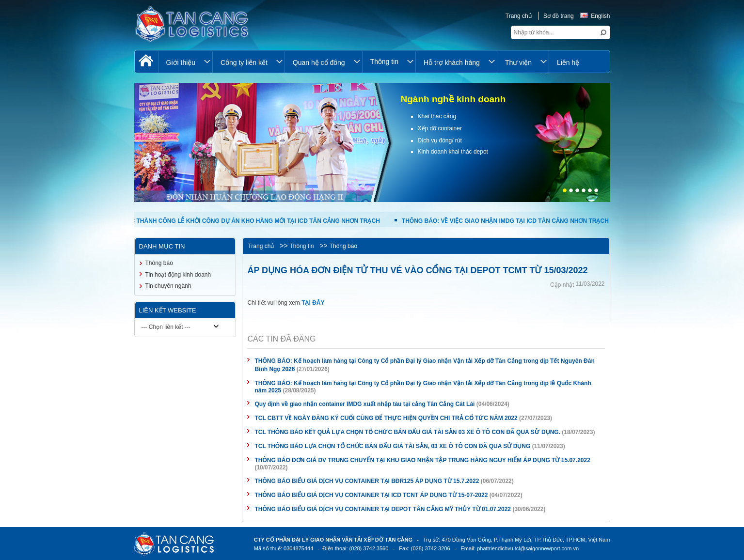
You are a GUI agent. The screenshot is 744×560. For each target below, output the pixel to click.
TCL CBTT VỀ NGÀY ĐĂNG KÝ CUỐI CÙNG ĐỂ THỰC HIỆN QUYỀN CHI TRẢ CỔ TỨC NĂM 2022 (386, 418)
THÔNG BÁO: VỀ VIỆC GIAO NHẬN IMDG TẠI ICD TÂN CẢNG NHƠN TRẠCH (507, 221)
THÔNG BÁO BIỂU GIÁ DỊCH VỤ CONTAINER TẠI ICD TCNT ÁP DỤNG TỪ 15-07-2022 (371, 495)
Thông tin (301, 246)
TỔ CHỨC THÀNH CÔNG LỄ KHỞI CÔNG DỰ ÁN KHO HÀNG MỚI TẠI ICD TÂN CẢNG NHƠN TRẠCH (245, 221)
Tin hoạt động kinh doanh (178, 275)
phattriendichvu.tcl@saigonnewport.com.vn (528, 548)
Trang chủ (519, 16)
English (595, 16)
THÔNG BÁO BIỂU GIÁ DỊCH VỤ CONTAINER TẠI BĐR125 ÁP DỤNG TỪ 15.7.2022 (367, 481)
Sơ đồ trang (559, 16)
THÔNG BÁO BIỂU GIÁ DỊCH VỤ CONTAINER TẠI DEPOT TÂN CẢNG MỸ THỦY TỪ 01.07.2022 (383, 509)
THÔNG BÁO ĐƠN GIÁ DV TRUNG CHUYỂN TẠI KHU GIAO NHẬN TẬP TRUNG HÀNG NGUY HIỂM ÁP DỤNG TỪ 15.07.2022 (422, 460)
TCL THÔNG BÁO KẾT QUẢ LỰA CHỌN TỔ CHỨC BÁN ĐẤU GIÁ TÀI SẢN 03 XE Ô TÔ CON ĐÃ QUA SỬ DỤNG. (407, 432)
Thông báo (343, 246)
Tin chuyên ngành (168, 286)
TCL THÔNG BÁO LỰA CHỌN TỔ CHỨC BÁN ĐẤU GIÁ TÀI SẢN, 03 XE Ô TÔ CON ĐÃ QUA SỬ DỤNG (392, 446)
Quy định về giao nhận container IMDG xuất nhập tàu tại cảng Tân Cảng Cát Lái (365, 404)
